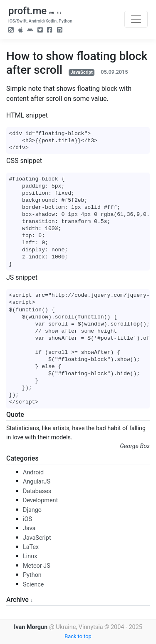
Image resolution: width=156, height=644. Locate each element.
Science (33, 585)
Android (33, 472)
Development (40, 500)
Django (32, 510)
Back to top (78, 636)
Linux (30, 556)
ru (59, 13)
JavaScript (82, 72)
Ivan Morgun (31, 627)
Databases (37, 491)
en (52, 13)
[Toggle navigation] (136, 19)
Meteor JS (37, 566)
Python (32, 575)
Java (29, 528)
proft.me (27, 11)
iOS (27, 519)
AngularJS (37, 482)
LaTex (31, 547)
